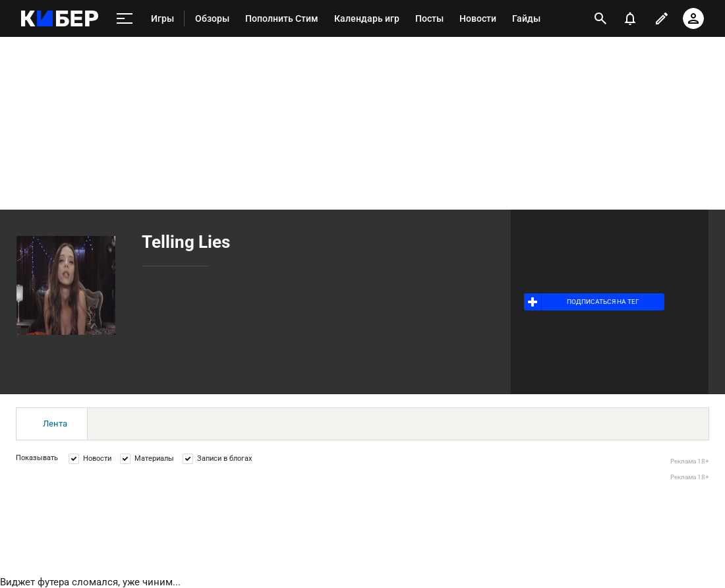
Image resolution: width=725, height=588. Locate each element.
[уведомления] (630, 18)
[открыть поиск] (600, 18)
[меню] (125, 19)
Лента (55, 424)
